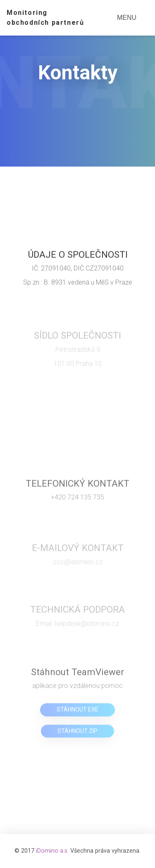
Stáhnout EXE (77, 711)
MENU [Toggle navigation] (127, 18)
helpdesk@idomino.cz (87, 625)
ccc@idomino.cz (78, 564)
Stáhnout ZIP (77, 732)
